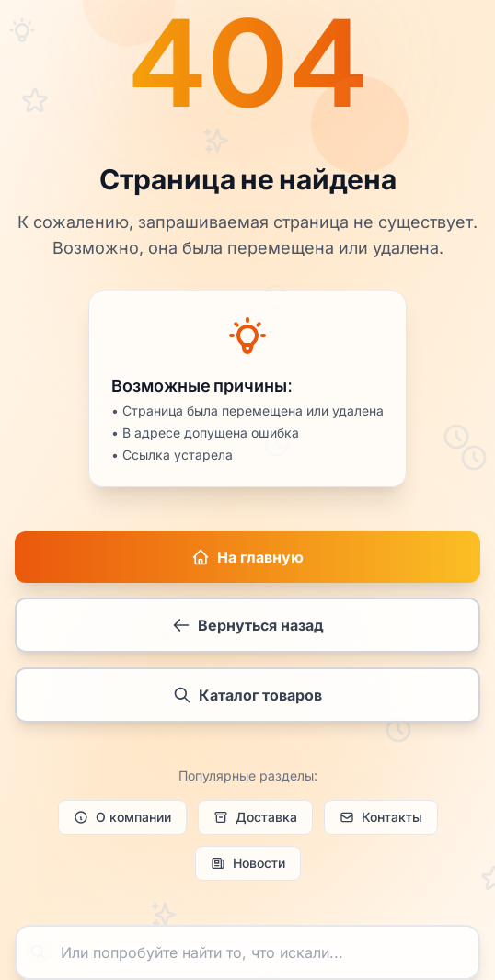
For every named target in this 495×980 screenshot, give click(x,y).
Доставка (255, 820)
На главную (247, 558)
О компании (122, 820)
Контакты (381, 820)
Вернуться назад (248, 626)
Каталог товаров (247, 696)
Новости (248, 866)
